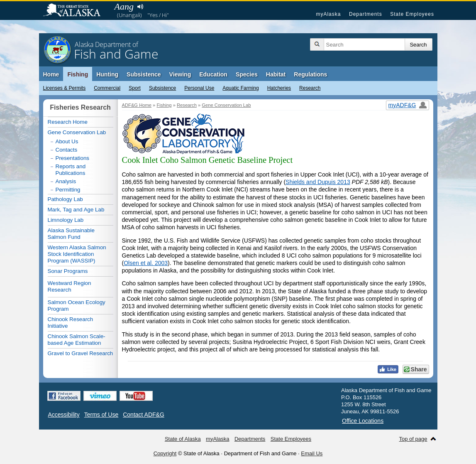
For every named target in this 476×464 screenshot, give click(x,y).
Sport (135, 88)
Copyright (165, 453)
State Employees (412, 14)
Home (51, 74)
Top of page (413, 439)
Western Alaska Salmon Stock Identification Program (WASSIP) (77, 254)
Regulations (310, 74)
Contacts (67, 150)
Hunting (107, 74)
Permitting (68, 190)
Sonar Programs (68, 271)
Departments (366, 14)
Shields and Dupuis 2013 (318, 182)
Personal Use (199, 88)
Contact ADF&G (144, 415)
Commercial (107, 88)
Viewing (180, 74)
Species (247, 74)
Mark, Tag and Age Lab (76, 210)
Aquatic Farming (240, 88)
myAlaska (328, 14)
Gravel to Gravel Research (81, 353)
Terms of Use (101, 415)
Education (213, 74)
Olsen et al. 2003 (146, 263)
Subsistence (162, 88)
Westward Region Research (70, 286)
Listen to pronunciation (140, 7)
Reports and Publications (71, 170)
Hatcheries (279, 88)
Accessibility (64, 415)
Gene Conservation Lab (226, 105)
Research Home (68, 122)
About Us (67, 141)
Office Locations (363, 421)
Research (310, 88)
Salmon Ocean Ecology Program (77, 306)
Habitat (276, 74)
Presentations (73, 158)
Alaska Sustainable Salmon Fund (71, 234)
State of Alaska (76, 11)
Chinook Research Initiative (71, 323)
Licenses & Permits (65, 88)
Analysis (66, 181)
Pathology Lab (65, 199)
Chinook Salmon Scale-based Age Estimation (77, 340)
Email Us (312, 453)
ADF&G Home (137, 105)
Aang (124, 6)
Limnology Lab (66, 220)
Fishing (78, 74)
